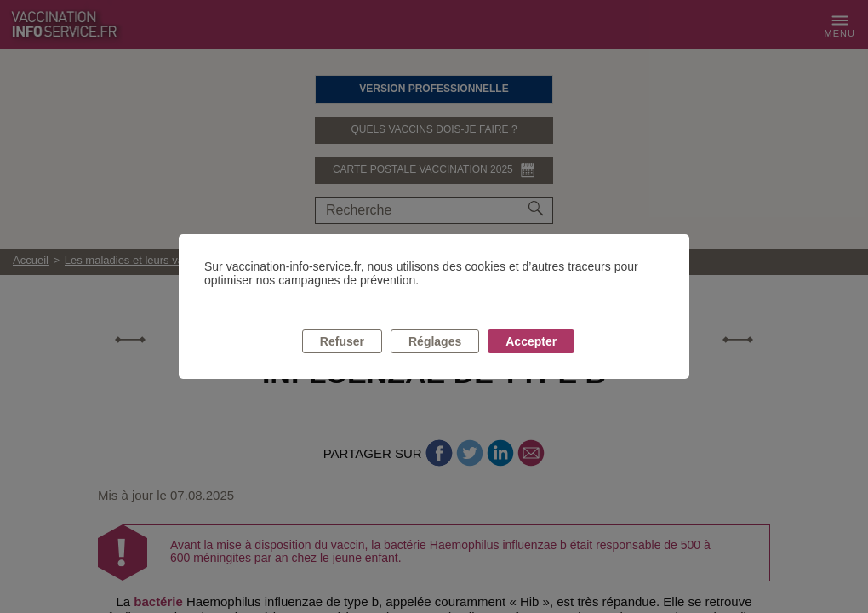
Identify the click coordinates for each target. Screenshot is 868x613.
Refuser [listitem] (342, 341)
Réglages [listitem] (435, 341)
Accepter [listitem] (531, 341)
